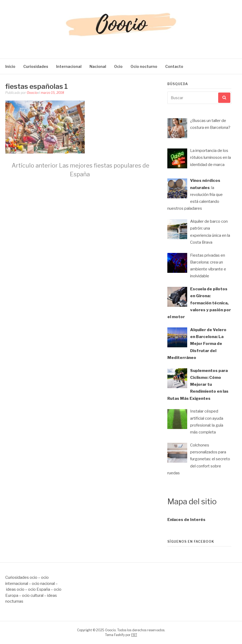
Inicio (10, 66)
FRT (134, 635)
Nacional (98, 66)
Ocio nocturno (144, 66)
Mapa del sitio (192, 501)
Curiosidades (36, 66)
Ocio (118, 66)
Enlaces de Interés (186, 520)
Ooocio (32, 93)
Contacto (174, 66)
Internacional (69, 66)
